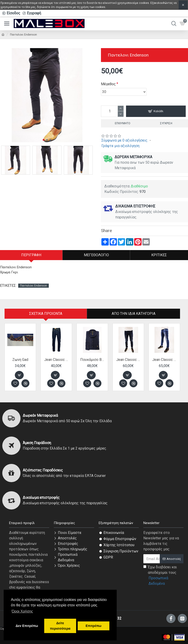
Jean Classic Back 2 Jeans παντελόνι (128, 360)
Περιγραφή (31, 255)
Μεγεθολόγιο (96, 255)
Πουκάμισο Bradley (92, 360)
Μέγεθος (108, 84)
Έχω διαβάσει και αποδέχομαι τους (163, 576)
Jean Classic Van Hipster (56, 360)
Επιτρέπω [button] (94, 626)
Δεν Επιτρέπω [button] (27, 626)
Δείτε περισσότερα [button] (60, 626)
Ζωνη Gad (20, 360)
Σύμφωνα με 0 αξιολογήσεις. (125, 140)
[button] (44, 140)
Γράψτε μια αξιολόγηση (120, 146)
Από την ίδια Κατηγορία (134, 314)
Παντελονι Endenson (33, 286)
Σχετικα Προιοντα (46, 314)
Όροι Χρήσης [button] (22, 611)
